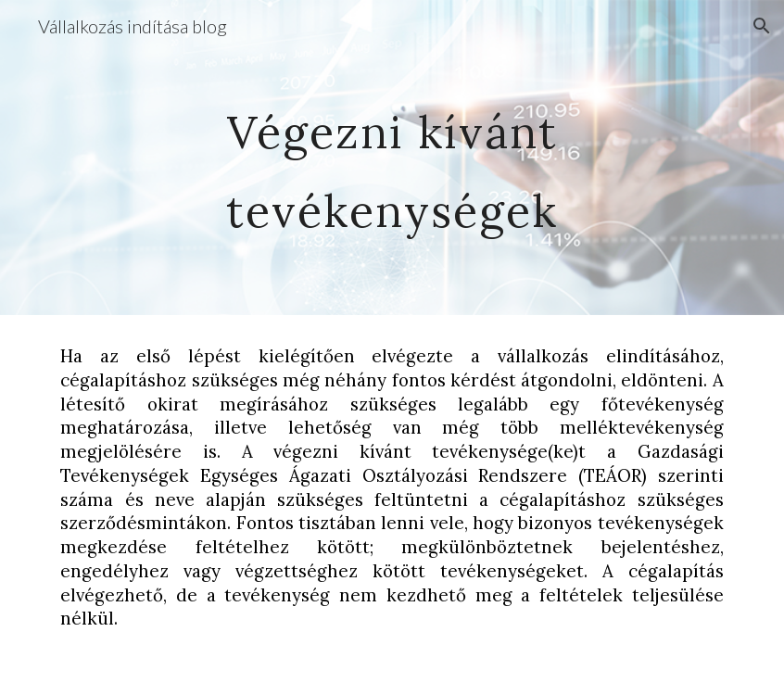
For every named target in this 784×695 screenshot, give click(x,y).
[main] (392, 158)
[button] (762, 26)
